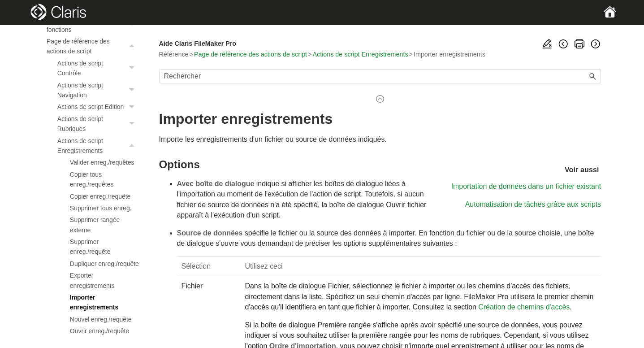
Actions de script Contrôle (98, 68)
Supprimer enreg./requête (90, 247)
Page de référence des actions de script (93, 46)
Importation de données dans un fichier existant (526, 186)
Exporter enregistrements (92, 280)
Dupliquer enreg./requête (104, 264)
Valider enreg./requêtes (102, 162)
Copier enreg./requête (100, 196)
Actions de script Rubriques (98, 124)
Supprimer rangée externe (95, 225)
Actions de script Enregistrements (98, 146)
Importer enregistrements (94, 302)
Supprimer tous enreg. (101, 208)
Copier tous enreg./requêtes (92, 179)
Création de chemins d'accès (524, 307)
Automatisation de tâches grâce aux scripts (533, 204)
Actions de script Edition (98, 107)
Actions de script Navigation (98, 90)
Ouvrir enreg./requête (99, 331)
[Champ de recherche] (380, 76)
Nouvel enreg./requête (101, 319)
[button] (133, 46)
